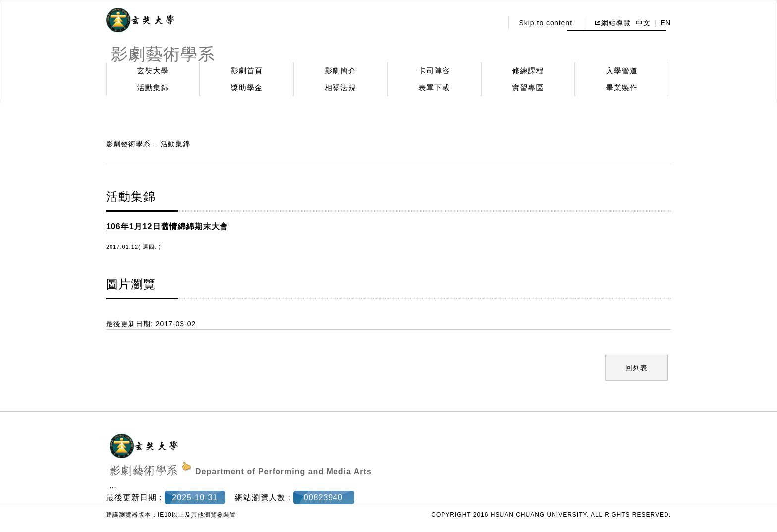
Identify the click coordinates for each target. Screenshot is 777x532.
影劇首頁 (247, 71)
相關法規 (340, 87)
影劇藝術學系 (128, 144)
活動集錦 (153, 87)
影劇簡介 (340, 71)
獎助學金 (247, 87)
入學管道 (622, 71)
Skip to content (546, 23)
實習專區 (528, 87)
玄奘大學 (153, 71)
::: (493, 23)
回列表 (637, 368)
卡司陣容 (434, 71)
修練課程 (528, 71)
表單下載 (434, 87)
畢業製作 (622, 87)
